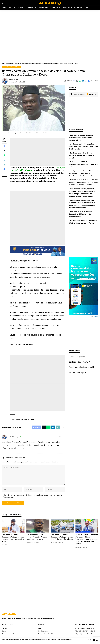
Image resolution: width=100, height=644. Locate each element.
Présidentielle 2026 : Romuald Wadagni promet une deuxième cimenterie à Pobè (81, 138)
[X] (91, 640)
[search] (97, 3)
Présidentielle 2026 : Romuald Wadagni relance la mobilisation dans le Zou (83, 164)
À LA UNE (5, 67)
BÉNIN (12, 67)
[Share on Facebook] (74, 81)
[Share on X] (77, 81)
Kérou (32, 420)
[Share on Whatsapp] (80, 81)
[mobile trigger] (4, 3)
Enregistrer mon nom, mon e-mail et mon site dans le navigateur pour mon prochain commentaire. (33, 496)
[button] (86, 81)
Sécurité (18, 67)
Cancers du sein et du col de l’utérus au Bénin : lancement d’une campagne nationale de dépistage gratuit (83, 182)
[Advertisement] (50, 23)
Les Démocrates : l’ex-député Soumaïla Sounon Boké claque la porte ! (81, 156)
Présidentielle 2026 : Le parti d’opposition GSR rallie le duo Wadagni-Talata (80, 214)
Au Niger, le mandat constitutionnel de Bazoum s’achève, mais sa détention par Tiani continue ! (83, 173)
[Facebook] (64, 437)
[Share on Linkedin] (83, 81)
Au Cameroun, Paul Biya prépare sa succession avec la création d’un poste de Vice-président (83, 147)
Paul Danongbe (13, 79)
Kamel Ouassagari (22, 420)
